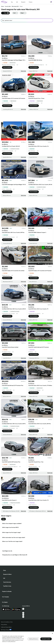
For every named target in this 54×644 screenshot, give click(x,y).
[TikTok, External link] (23, 609)
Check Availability (7, 67)
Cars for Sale (8, 6)
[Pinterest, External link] (23, 617)
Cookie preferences (33, 639)
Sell (17, 2)
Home (2, 6)
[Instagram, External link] (23, 615)
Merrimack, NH (15, 6)
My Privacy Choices (6, 630)
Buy (12, 2)
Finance (31, 2)
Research (23, 2)
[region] (27, 638)
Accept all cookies (46, 639)
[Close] (52, 633)
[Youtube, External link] (23, 613)
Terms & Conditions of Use (7, 622)
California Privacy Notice (6, 627)
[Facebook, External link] (23, 611)
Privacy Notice (4, 625)
